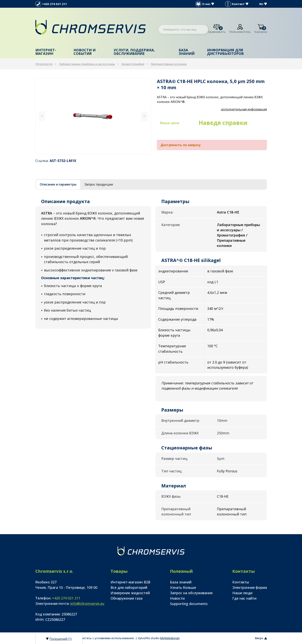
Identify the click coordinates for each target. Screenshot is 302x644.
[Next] (145, 116)
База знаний (187, 52)
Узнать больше (183, 587)
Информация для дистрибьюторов (225, 52)
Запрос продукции (99, 184)
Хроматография (133, 64)
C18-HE (223, 496)
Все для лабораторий (129, 587)
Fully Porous (227, 471)
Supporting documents (189, 604)
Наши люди (242, 593)
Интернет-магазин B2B (130, 582)
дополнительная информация (244, 109)
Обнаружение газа (126, 598)
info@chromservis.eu (87, 603)
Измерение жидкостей (130, 593)
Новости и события (85, 52)
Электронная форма (250, 587)
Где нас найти (244, 598)
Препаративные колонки (169, 64)
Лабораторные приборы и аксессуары (87, 64)
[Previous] (42, 116)
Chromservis (44, 64)
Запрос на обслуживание (191, 593)
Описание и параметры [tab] (58, 184)
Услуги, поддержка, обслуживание (134, 52)
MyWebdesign (170, 638)
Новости (177, 598)
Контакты (241, 582)
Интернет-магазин (46, 52)
